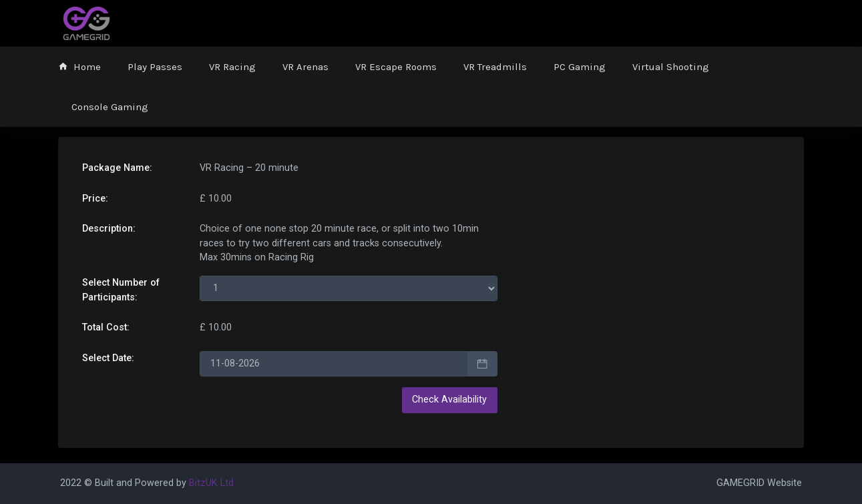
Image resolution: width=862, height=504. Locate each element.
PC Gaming (580, 67)
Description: (109, 229)
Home (79, 67)
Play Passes (155, 67)
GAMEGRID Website (759, 483)
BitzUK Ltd (211, 483)
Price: (95, 199)
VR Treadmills (495, 67)
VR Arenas (305, 67)
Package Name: (117, 168)
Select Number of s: (121, 290)
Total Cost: (106, 327)
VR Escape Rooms (396, 67)
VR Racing (232, 67)
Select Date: (108, 358)
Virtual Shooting (671, 67)
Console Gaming (110, 107)
